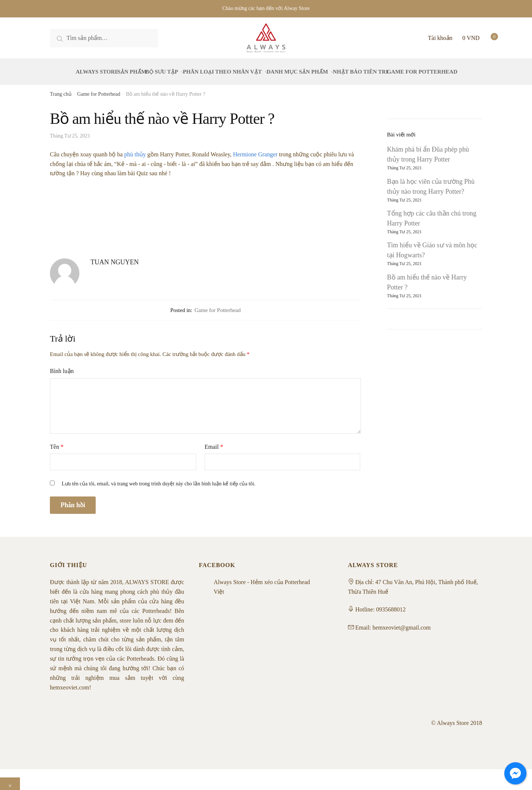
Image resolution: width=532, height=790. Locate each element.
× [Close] (10, 781)
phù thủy (135, 150)
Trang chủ (61, 90)
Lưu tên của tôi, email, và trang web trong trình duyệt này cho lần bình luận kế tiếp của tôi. (158, 479)
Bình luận (62, 367)
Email (214, 442)
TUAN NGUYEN (115, 258)
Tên (57, 442)
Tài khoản (440, 38)
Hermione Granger (255, 150)
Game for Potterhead (99, 90)
